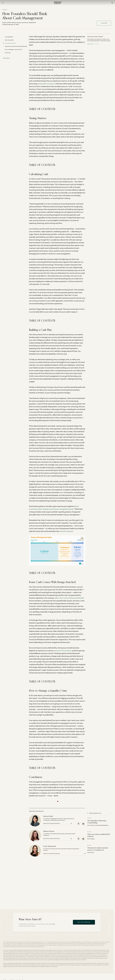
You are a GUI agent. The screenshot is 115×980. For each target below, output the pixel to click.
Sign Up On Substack (84, 922)
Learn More (93, 44)
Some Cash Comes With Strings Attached (16, 46)
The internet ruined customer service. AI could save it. (98, 849)
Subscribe (104, 23)
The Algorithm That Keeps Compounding (97, 822)
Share (6, 58)
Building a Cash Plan (10, 43)
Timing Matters (9, 37)
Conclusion (8, 53)
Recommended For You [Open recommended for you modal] (94, 813)
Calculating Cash (9, 40)
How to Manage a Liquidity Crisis (14, 49)
